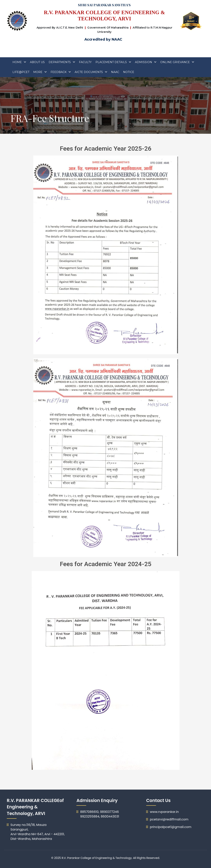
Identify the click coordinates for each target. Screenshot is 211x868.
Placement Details (111, 62)
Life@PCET (21, 72)
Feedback (59, 72)
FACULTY (85, 62)
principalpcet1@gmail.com (171, 827)
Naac (115, 72)
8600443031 (110, 816)
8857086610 (89, 812)
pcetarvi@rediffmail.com (169, 819)
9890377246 (109, 812)
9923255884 (90, 816)
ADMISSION (144, 62)
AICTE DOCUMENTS (89, 72)
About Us (37, 62)
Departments (60, 62)
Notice (129, 72)
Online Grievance (175, 62)
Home (17, 62)
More (38, 72)
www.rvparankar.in (164, 812)
